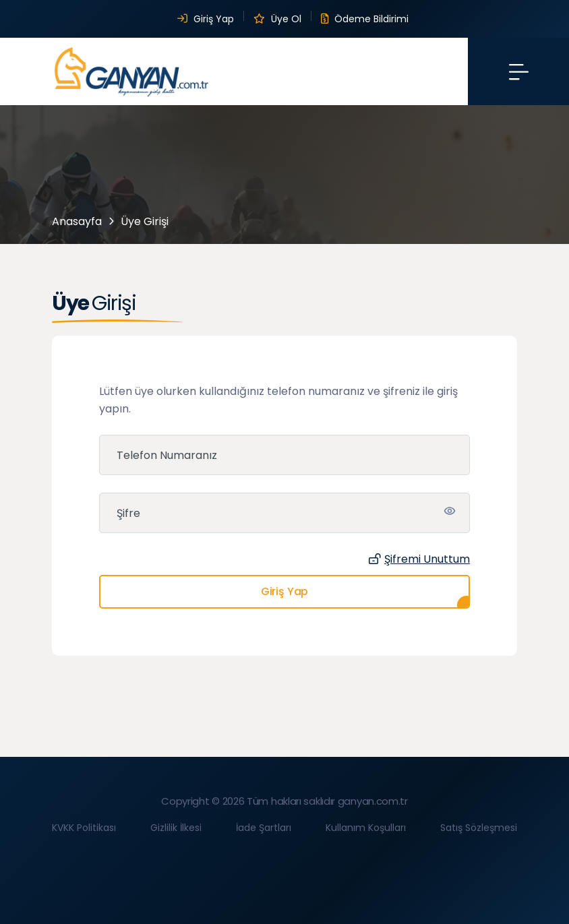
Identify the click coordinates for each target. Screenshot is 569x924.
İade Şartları (264, 828)
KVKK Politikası (84, 828)
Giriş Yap (206, 19)
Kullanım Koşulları (366, 828)
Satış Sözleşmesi (479, 828)
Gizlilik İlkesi (176, 828)
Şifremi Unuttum (419, 559)
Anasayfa (77, 221)
